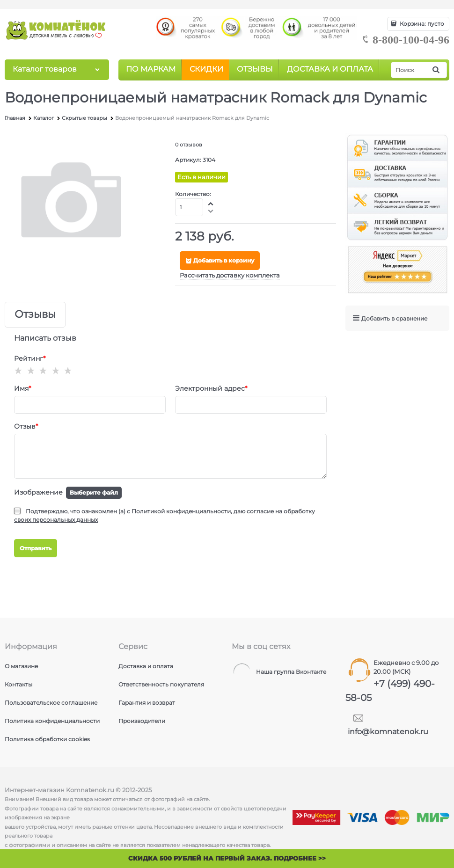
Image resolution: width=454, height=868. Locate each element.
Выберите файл (94, 492)
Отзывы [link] (35, 315)
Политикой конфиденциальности (181, 511)
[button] (211, 204)
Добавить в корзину (224, 260)
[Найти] (437, 70)
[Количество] (189, 207)
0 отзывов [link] (189, 145)
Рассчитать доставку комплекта (230, 275)
